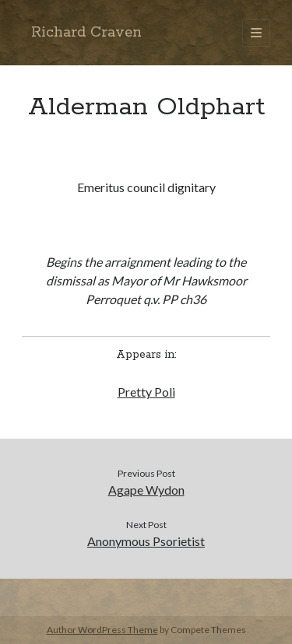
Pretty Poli (146, 392)
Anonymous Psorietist (146, 541)
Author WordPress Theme (102, 630)
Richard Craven (86, 33)
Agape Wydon (146, 490)
